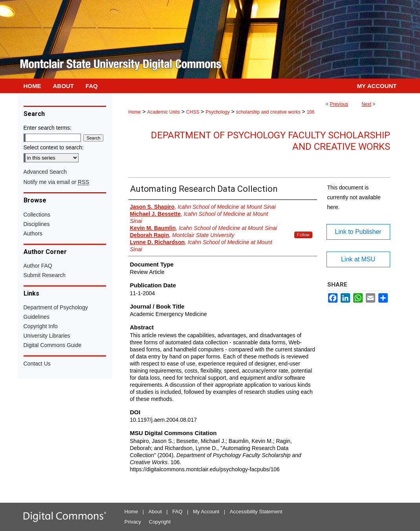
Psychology (217, 112)
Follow (303, 235)
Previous (339, 104)
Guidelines (37, 317)
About (155, 512)
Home (135, 112)
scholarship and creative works (268, 112)
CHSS (193, 112)
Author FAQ (38, 266)
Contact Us (37, 364)
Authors (33, 233)
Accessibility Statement (256, 512)
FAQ (177, 512)
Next (366, 104)
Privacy (133, 522)
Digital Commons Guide (53, 345)
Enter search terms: (48, 128)
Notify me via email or (56, 182)
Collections (37, 215)
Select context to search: (54, 147)
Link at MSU (358, 259)
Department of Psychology (56, 307)
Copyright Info (41, 326)
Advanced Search (45, 172)
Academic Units (163, 112)
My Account (206, 512)
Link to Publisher (358, 232)
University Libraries (47, 336)
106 (311, 112)
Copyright (160, 522)
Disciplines (37, 224)
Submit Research (45, 275)
